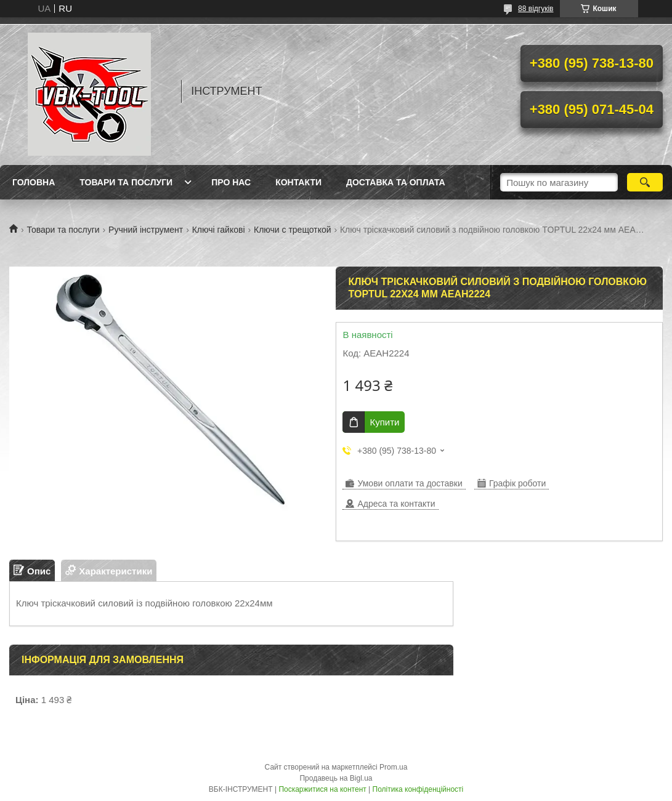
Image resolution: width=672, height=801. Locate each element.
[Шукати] (645, 182)
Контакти (298, 182)
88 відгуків (536, 9)
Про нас (231, 182)
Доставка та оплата (396, 182)
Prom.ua (393, 767)
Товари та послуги (126, 182)
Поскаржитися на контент (322, 789)
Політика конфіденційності (418, 789)
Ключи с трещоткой (293, 230)
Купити (384, 422)
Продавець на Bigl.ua (336, 778)
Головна (34, 182)
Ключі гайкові (219, 230)
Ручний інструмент (146, 230)
